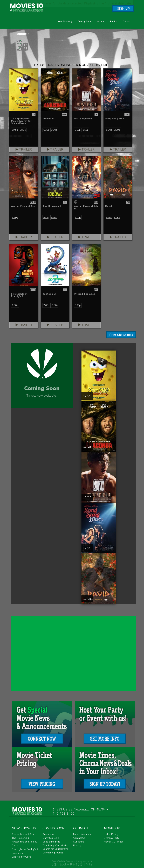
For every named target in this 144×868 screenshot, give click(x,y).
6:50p (78, 130)
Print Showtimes (121, 335)
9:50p (85, 130)
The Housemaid (20, 838)
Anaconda (48, 834)
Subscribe (79, 842)
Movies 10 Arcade (114, 842)
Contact (127, 22)
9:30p (54, 130)
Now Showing (65, 22)
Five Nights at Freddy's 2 (25, 849)
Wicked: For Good (21, 857)
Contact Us (79, 838)
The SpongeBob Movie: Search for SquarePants (55, 847)
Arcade (101, 22)
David (15, 845)
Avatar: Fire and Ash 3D (25, 842)
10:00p (54, 305)
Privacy (77, 845)
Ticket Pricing (111, 834)
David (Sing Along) (53, 853)
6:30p (46, 130)
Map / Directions (82, 834)
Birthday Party (112, 838)
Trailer (24, 149)
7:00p (78, 218)
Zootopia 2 (18, 853)
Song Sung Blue (51, 842)
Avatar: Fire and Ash (23, 834)
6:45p (15, 130)
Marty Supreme (51, 838)
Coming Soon (85, 22)
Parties (114, 22)
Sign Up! (123, 9)
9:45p (23, 130)
